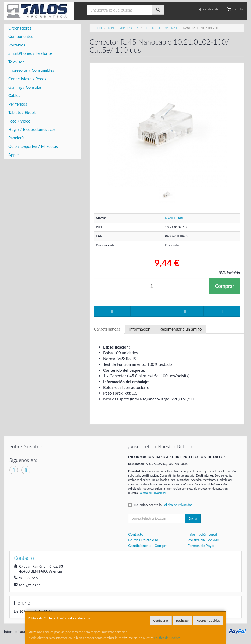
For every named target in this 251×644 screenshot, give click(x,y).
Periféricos (18, 104)
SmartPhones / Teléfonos (30, 53)
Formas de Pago (201, 545)
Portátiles (17, 45)
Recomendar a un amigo (180, 329)
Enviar (193, 518)
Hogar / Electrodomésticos (32, 129)
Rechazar (182, 620)
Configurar (161, 620)
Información (140, 329)
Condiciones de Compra (148, 545)
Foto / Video (19, 121)
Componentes (21, 36)
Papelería (17, 138)
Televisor (16, 62)
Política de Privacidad (152, 493)
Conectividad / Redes (27, 79)
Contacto (136, 534)
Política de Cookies (167, 638)
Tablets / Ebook (22, 112)
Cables (14, 95)
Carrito (235, 9)
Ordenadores (20, 28)
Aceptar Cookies (208, 620)
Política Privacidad (143, 540)
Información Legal (202, 534)
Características (107, 329)
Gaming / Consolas (25, 87)
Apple (13, 155)
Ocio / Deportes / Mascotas (33, 146)
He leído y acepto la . (164, 505)
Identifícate (208, 9)
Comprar (225, 286)
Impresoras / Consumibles (31, 70)
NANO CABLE (175, 218)
